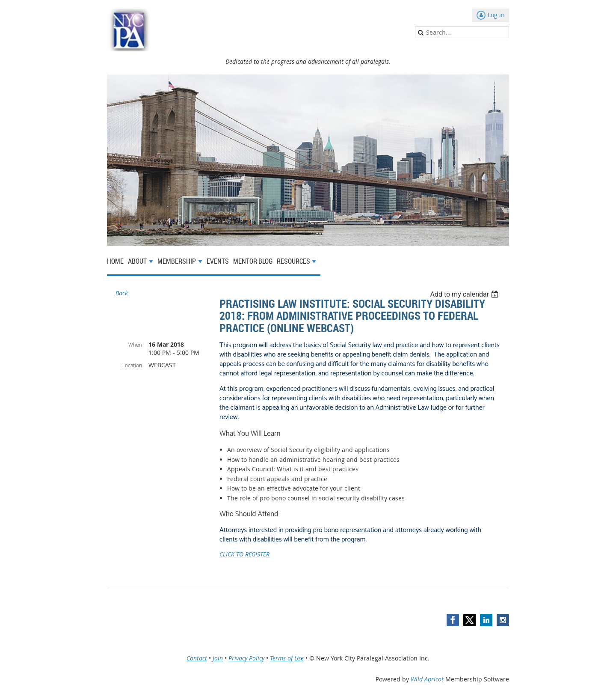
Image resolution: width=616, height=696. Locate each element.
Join (218, 658)
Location (132, 365)
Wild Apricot (427, 679)
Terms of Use (287, 658)
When (135, 345)
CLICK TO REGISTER (244, 554)
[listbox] (465, 294)
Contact (197, 658)
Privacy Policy (246, 658)
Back (122, 293)
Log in (496, 15)
